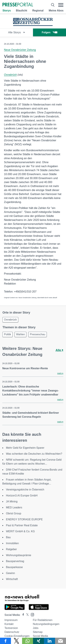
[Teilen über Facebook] (5, 641)
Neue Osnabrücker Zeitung (20, 50)
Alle (59, 350)
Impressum (11, 620)
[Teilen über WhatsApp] (28, 641)
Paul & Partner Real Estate (22, 525)
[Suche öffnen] (53, 5)
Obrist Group (14, 513)
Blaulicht (22, 11)
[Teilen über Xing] (38, 641)
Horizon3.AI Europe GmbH (22, 496)
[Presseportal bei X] (26, 615)
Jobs (36, 628)
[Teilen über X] (16, 641)
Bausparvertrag (15, 561)
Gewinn (10, 573)
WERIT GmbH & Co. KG (20, 531)
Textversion (11, 628)
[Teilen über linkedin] (49, 641)
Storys (7, 11)
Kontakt (9, 624)
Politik (8, 334)
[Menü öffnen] (61, 5)
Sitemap (38, 632)
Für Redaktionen (43, 620)
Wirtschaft (12, 579)
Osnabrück (10, 75)
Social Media (40, 636)
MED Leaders (14, 507)
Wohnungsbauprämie (19, 555)
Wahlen (21, 334)
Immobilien (12, 543)
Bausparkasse (14, 567)
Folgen (49, 32)
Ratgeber (11, 549)
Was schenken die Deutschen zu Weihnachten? (34, 454)
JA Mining (12, 501)
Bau (8, 537)
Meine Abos (56, 11)
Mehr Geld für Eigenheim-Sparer (25, 448)
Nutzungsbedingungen (46, 624)
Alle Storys (16, 32)
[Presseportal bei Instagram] (31, 614)
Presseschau (38, 334)
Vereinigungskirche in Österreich (25, 490)
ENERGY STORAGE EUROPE (24, 519)
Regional (38, 11)
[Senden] (61, 641)
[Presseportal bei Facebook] (22, 615)
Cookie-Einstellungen (17, 636)
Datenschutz (12, 632)
